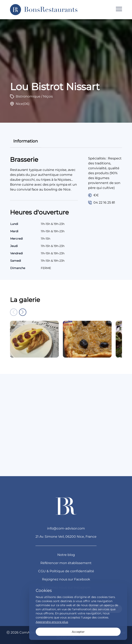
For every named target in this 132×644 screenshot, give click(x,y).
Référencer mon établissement (66, 563)
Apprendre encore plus (52, 622)
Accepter (78, 632)
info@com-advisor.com (66, 528)
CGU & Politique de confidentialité (66, 571)
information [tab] (26, 141)
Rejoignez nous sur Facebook (66, 579)
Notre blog (66, 555)
